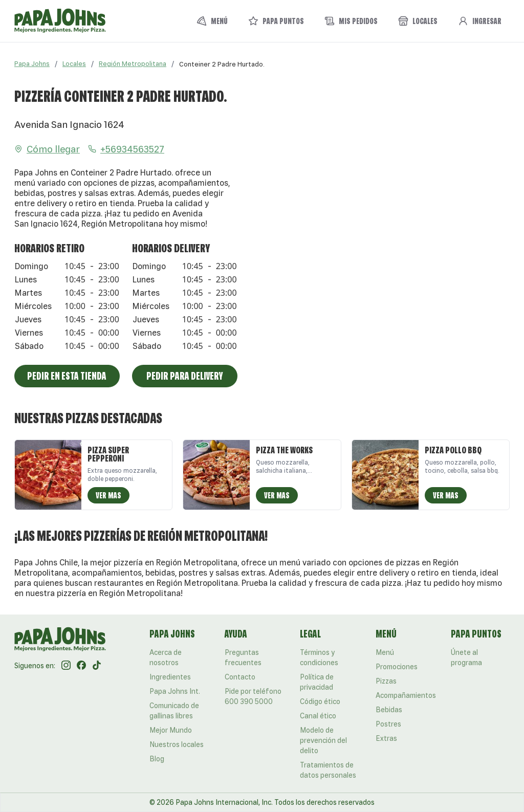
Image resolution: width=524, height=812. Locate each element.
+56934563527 (126, 149)
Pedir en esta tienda (67, 376)
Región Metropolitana (133, 64)
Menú (385, 652)
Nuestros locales (177, 744)
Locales (74, 64)
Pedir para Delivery (184, 376)
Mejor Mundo (171, 730)
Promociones (397, 667)
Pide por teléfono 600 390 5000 (253, 696)
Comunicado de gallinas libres (174, 711)
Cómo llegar (47, 149)
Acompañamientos (406, 695)
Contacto (240, 677)
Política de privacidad (317, 682)
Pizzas (386, 681)
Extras (386, 738)
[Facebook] (81, 666)
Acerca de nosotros (166, 657)
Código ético (320, 701)
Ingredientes (170, 677)
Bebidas (389, 710)
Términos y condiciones (319, 657)
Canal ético (318, 716)
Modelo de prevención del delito (323, 740)
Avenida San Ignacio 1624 (69, 124)
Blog (157, 759)
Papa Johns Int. (175, 691)
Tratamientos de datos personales (328, 770)
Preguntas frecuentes (243, 657)
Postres (388, 724)
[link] (222, 64)
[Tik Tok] (97, 666)
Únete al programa (466, 657)
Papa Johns (32, 64)
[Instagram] (66, 666)
